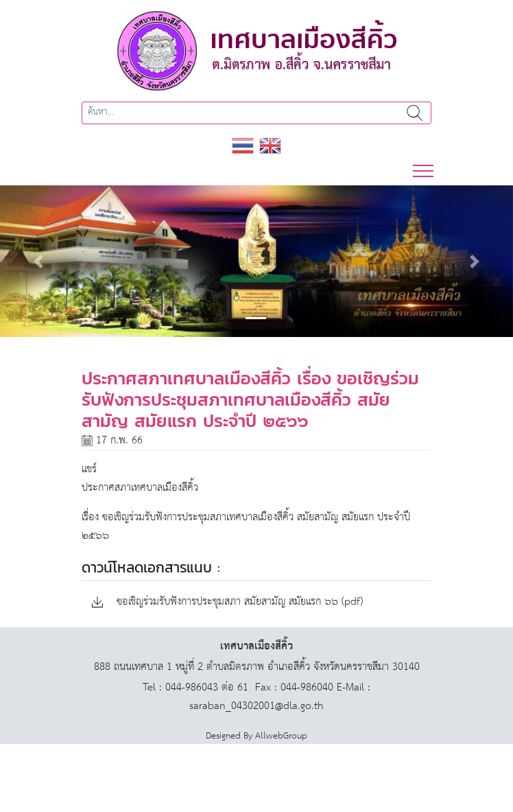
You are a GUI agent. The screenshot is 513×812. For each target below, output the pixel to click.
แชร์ (89, 469)
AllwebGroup (281, 736)
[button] (38, 262)
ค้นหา (415, 113)
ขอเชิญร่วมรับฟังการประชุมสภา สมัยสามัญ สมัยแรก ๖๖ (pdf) (227, 602)
